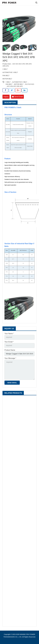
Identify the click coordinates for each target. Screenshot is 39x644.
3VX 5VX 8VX (30, 84)
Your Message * (10, 358)
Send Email (17, 97)
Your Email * (9, 342)
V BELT (8, 82)
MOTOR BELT (19, 84)
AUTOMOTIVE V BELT (20, 82)
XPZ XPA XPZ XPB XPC (15, 86)
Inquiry (6, 97)
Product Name (10, 350)
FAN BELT (9, 84)
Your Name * (9, 334)
